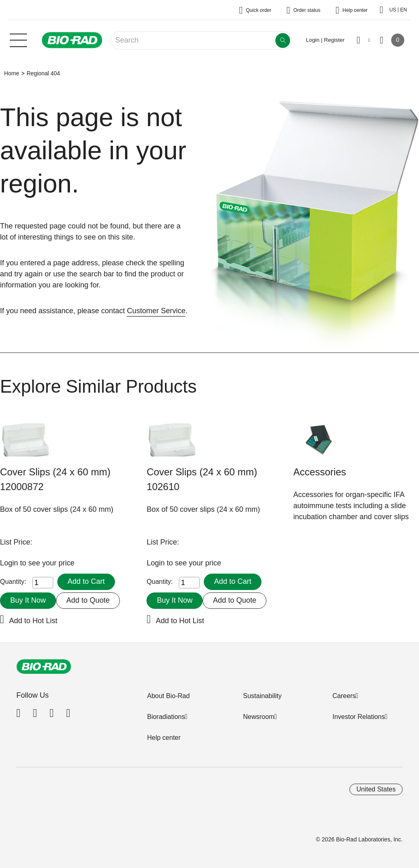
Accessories (320, 472)
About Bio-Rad (168, 696)
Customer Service (156, 311)
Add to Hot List (33, 621)
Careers (344, 696)
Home (12, 73)
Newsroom (259, 717)
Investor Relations (358, 717)
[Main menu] (18, 39)
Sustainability (262, 696)
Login (10, 563)
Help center (164, 738)
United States (376, 789)
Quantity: (13, 582)
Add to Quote (88, 600)
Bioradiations (166, 717)
